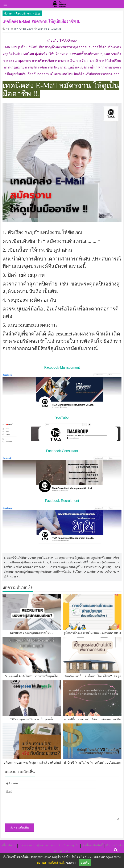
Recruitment (23, 13)
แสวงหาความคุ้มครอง (34, 845)
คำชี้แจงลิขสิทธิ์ (93, 845)
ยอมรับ (85, 863)
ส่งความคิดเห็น (20, 828)
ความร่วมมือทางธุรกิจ (65, 845)
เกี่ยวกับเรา (9, 845)
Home (8, 13)
